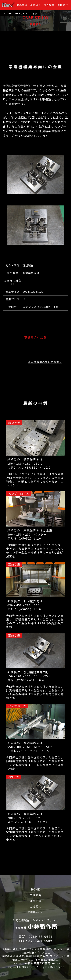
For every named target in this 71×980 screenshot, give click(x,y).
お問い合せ (36, 912)
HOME (36, 889)
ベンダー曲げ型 (19, 494)
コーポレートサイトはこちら (20, 13)
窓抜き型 (14, 564)
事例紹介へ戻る (35, 337)
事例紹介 (36, 5)
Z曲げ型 (14, 777)
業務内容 (22, 5)
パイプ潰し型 (17, 706)
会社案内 (49, 5)
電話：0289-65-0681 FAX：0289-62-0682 (36, 939)
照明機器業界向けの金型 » (45, 362)
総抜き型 (14, 423)
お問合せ (63, 5)
